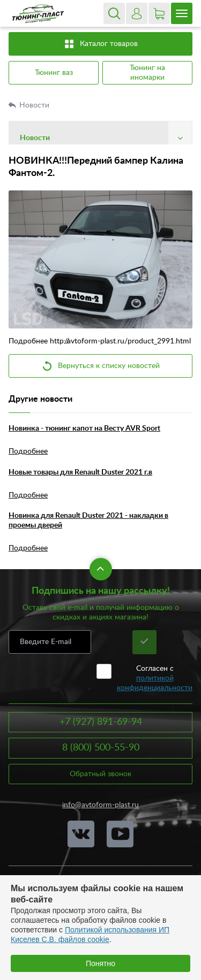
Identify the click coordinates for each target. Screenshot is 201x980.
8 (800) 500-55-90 (101, 748)
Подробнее (28, 451)
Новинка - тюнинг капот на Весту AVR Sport (84, 428)
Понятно (100, 963)
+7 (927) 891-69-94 (101, 722)
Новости (35, 105)
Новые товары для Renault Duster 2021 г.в (80, 472)
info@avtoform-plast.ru (100, 805)
